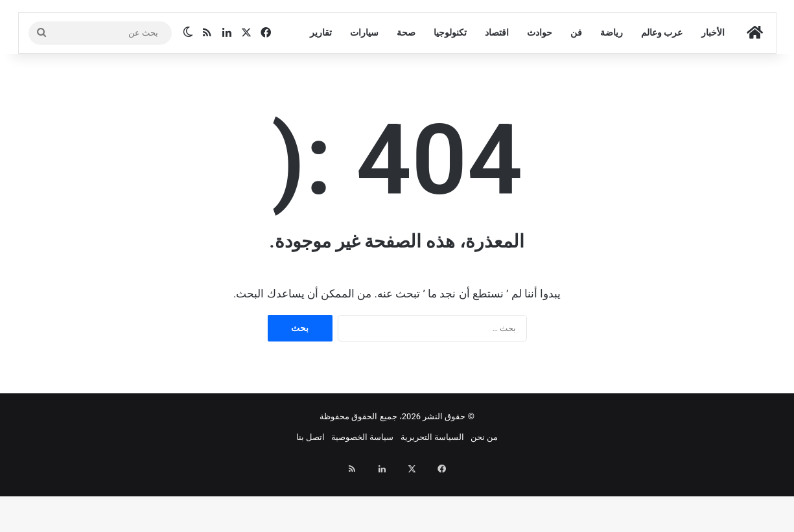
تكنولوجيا (450, 83)
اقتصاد (497, 83)
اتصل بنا (310, 488)
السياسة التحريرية (432, 488)
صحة (406, 83)
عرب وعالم (662, 83)
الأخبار (713, 83)
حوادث (540, 83)
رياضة (612, 83)
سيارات (364, 83)
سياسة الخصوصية (362, 488)
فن (576, 83)
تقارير (321, 83)
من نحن (484, 488)
